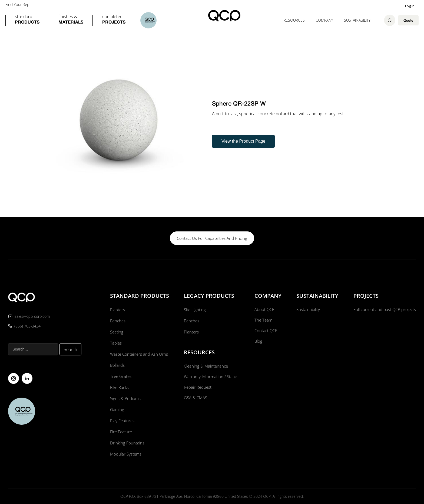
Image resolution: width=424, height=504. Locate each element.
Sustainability (357, 20)
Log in (410, 6)
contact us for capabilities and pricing (212, 238)
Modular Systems (125, 454)
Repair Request (198, 388)
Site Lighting (194, 310)
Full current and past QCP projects (383, 310)
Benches (117, 321)
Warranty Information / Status (211, 377)
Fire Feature (120, 432)
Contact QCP (265, 332)
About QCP (264, 310)
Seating (116, 332)
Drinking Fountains (127, 443)
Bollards (117, 365)
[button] (27, 20)
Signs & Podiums (125, 398)
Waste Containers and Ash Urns (139, 354)
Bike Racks (119, 387)
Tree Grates (120, 376)
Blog (258, 343)
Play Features (122, 421)
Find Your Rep (17, 5)
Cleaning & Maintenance (206, 366)
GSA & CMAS (195, 400)
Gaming (116, 410)
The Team (263, 321)
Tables (115, 343)
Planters (117, 310)
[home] (224, 16)
